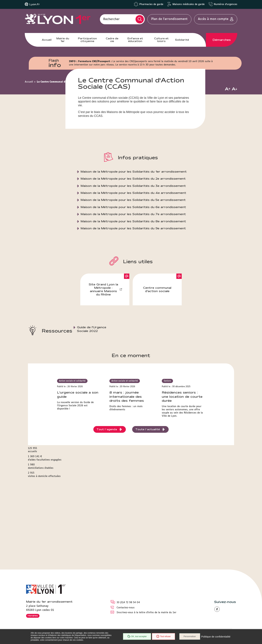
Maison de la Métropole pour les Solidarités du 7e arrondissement (133, 261)
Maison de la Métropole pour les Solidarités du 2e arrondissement (133, 226)
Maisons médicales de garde (189, 4)
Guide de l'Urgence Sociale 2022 (92, 376)
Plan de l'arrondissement (169, 19)
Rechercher (111, 19)
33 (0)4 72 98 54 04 (128, 602)
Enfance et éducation (135, 40)
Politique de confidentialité (216, 637)
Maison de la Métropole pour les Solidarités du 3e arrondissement (133, 233)
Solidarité (182, 40)
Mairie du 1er (63, 40)
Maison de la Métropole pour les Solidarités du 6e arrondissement (133, 254)
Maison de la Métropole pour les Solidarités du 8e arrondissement (133, 268)
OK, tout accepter (137, 636)
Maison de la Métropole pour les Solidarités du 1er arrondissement (134, 219)
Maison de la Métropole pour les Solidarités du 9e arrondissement (133, 275)
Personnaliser (190, 636)
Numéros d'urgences (226, 4)
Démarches (222, 40)
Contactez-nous (126, 608)
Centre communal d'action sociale (157, 336)
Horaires (33, 616)
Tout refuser (163, 636)
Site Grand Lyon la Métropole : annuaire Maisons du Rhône (103, 336)
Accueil (47, 40)
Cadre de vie (112, 40)
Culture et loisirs (161, 40)
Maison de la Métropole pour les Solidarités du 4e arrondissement (133, 240)
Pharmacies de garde (151, 4)
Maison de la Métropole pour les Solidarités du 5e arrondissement (133, 247)
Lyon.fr (35, 4)
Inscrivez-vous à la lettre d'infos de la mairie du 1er (146, 613)
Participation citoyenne (87, 40)
